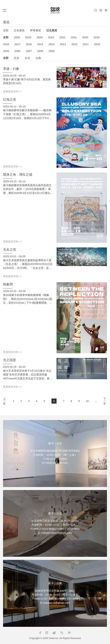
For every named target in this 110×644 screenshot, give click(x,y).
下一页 (105, 401)
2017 (17, 44)
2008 (17, 51)
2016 (29, 44)
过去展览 (52, 30)
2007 (29, 51)
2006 (40, 51)
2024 (40, 37)
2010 (97, 44)
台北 (27, 58)
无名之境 (10, 250)
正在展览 (19, 30)
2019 (97, 37)
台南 (38, 58)
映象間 (8, 284)
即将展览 (36, 30)
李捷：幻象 (11, 69)
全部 (6, 30)
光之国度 (10, 360)
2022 (62, 37)
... (96, 401)
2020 (85, 37)
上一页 (4, 401)
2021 (74, 37)
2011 (86, 44)
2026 (17, 37)
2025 (28, 37)
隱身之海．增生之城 (18, 175)
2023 (51, 37)
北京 (17, 58)
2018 (6, 44)
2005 (52, 51)
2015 (40, 44)
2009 (6, 51)
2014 (52, 44)
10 (87, 401)
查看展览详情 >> (12, 92)
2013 (63, 44)
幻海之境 (10, 100)
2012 (74, 44)
